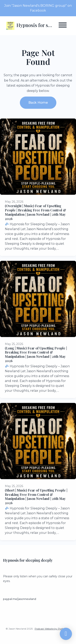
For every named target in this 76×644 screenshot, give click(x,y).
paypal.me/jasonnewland (20, 599)
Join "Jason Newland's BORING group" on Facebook (38, 8)
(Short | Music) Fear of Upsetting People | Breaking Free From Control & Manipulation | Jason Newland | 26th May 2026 (36, 497)
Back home (38, 103)
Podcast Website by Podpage (52, 629)
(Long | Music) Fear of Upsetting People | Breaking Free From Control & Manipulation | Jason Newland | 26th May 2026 (36, 354)
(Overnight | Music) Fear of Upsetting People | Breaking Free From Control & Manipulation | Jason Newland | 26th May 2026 (35, 212)
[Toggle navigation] (63, 26)
